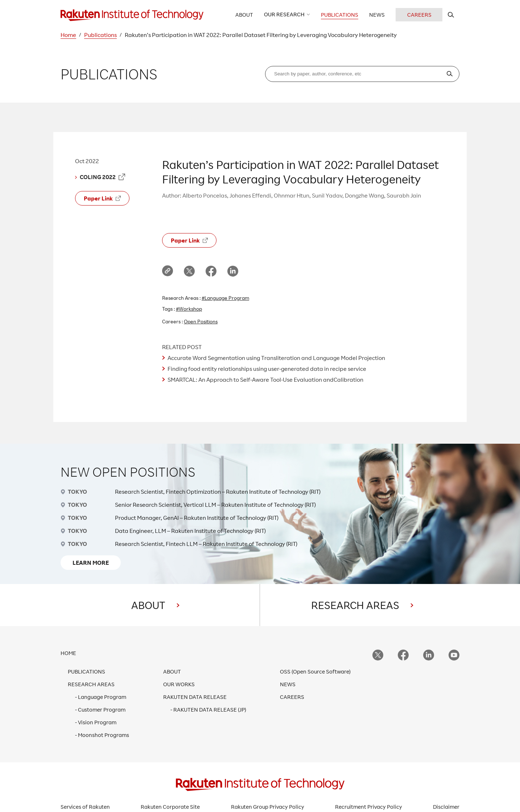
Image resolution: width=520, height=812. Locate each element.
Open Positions (201, 321)
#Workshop (189, 309)
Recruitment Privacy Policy (369, 807)
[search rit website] (451, 15)
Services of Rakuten (85, 807)
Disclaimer (446, 807)
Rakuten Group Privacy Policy (268, 807)
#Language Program (225, 298)
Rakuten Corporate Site (170, 807)
